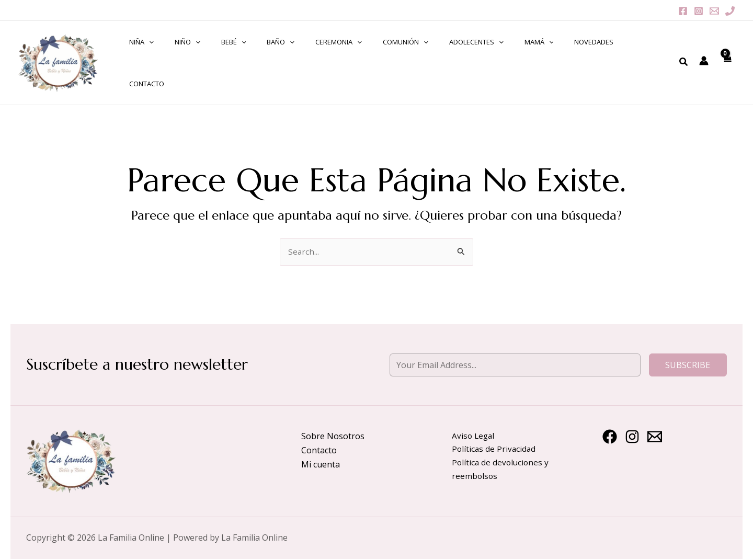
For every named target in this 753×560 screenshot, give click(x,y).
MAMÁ (498, 58)
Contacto (319, 441)
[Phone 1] (730, 11)
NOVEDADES (546, 58)
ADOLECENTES (442, 58)
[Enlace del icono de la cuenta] (703, 56)
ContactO (596, 58)
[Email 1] (714, 11)
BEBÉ (229, 58)
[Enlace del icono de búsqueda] (683, 58)
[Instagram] (699, 11)
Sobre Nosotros (333, 427)
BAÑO (269, 58)
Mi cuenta (321, 455)
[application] (159, 58)
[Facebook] (683, 11)
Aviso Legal (474, 427)
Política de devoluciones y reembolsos (501, 462)
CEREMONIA (320, 58)
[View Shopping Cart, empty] (726, 58)
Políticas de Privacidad (495, 441)
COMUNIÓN (379, 58)
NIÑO (190, 58)
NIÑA (151, 58)
